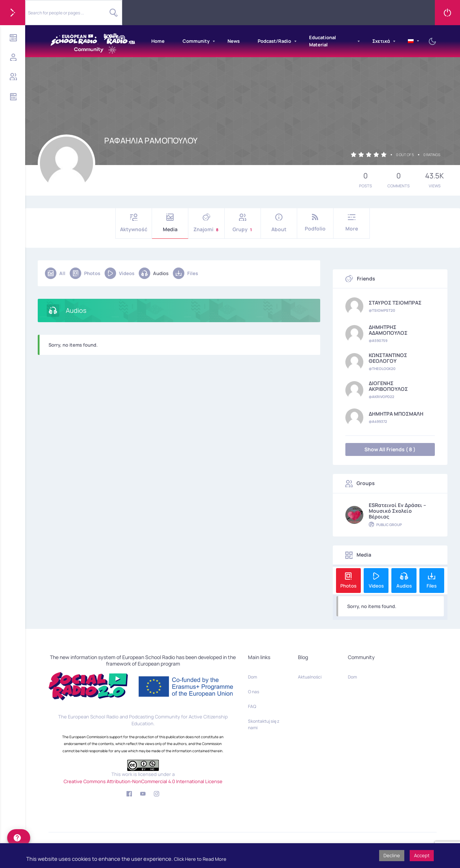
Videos (119, 273)
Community (196, 41)
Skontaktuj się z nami (264, 724)
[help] (19, 838)
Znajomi (206, 223)
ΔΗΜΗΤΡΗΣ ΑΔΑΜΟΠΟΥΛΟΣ (388, 330)
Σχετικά (381, 41)
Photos (85, 273)
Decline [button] (392, 855)
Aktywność (134, 223)
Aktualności (310, 677)
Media (170, 223)
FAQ (252, 706)
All (55, 273)
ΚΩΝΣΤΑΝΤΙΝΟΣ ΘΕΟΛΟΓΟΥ (388, 358)
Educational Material (323, 41)
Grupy (243, 223)
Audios (154, 273)
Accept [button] (422, 855)
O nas (254, 692)
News (234, 41)
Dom (252, 677)
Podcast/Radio (274, 41)
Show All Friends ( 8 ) (390, 449)
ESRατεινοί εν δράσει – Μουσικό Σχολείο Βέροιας (397, 511)
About (279, 223)
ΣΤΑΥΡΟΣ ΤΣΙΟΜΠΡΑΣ (395, 303)
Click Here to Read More (200, 859)
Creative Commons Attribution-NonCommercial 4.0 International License (143, 781)
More (351, 223)
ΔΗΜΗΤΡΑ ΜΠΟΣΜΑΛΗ (396, 414)
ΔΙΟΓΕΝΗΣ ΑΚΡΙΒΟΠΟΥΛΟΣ (388, 386)
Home (158, 41)
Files (185, 273)
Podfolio (315, 223)
